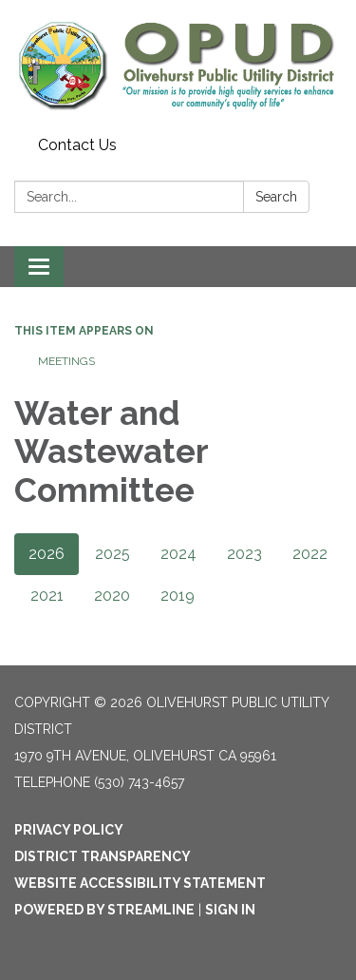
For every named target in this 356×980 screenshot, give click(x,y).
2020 (112, 596)
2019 (178, 596)
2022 (310, 554)
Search (276, 197)
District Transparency (103, 856)
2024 (178, 554)
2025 (112, 554)
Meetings (66, 361)
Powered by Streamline (104, 910)
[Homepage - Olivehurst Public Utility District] (178, 65)
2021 (47, 596)
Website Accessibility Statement (140, 883)
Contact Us (77, 145)
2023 (244, 554)
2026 (47, 554)
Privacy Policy (69, 830)
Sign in (230, 910)
